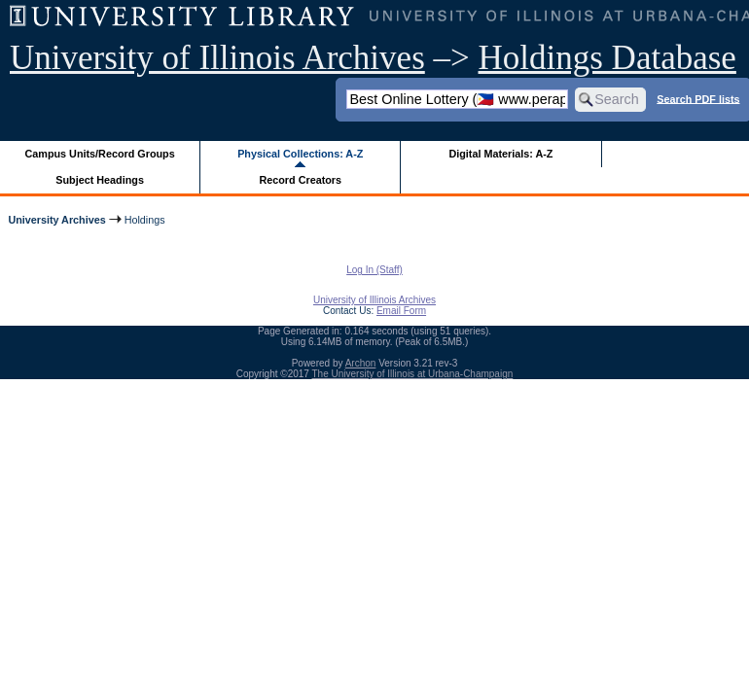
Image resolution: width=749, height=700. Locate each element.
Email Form (401, 311)
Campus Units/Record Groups (100, 154)
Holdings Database (607, 58)
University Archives (56, 220)
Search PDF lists (698, 98)
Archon (361, 363)
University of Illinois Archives (217, 58)
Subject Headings (100, 180)
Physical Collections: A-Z (300, 154)
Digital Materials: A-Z (500, 154)
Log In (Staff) (374, 270)
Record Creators (300, 180)
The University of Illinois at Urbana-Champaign (413, 374)
